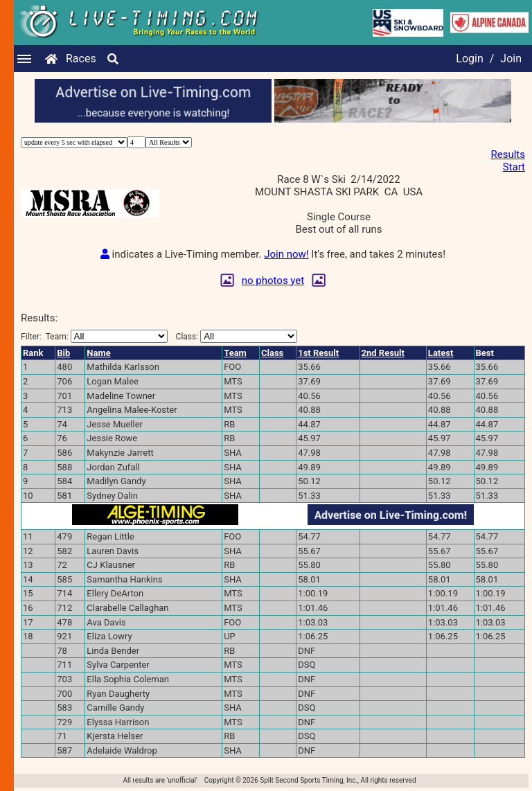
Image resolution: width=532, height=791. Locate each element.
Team (235, 353)
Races (81, 59)
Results (508, 154)
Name (98, 353)
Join (511, 59)
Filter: (94, 336)
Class (272, 353)
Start (514, 167)
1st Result (318, 353)
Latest (441, 353)
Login (469, 59)
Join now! (286, 254)
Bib (63, 353)
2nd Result (383, 353)
